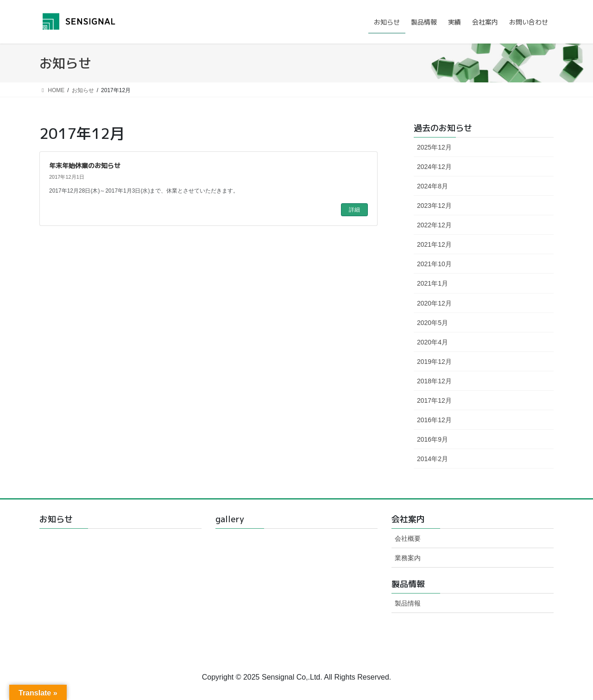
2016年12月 (434, 420)
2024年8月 (432, 186)
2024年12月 (434, 167)
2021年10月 (434, 264)
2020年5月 (432, 323)
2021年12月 (434, 244)
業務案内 (408, 558)
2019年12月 (434, 362)
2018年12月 (434, 381)
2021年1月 (432, 283)
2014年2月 (432, 459)
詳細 (354, 210)
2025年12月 (434, 147)
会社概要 (408, 538)
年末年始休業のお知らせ (85, 166)
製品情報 (408, 603)
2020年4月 (432, 342)
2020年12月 (434, 303)
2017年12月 (434, 400)
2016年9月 (432, 439)
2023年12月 (434, 206)
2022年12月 (434, 225)
